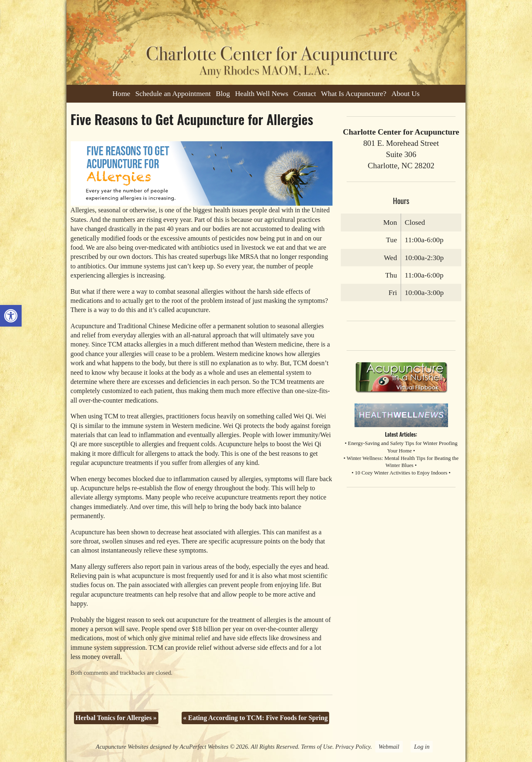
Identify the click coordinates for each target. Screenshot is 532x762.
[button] (11, 316)
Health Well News (261, 93)
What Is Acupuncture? (353, 93)
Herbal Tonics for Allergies (116, 718)
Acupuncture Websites (122, 747)
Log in (422, 747)
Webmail (389, 747)
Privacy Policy (353, 747)
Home (121, 93)
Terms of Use (316, 747)
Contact (305, 93)
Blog (223, 93)
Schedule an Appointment (173, 93)
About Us (406, 93)
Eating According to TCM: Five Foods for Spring (256, 718)
